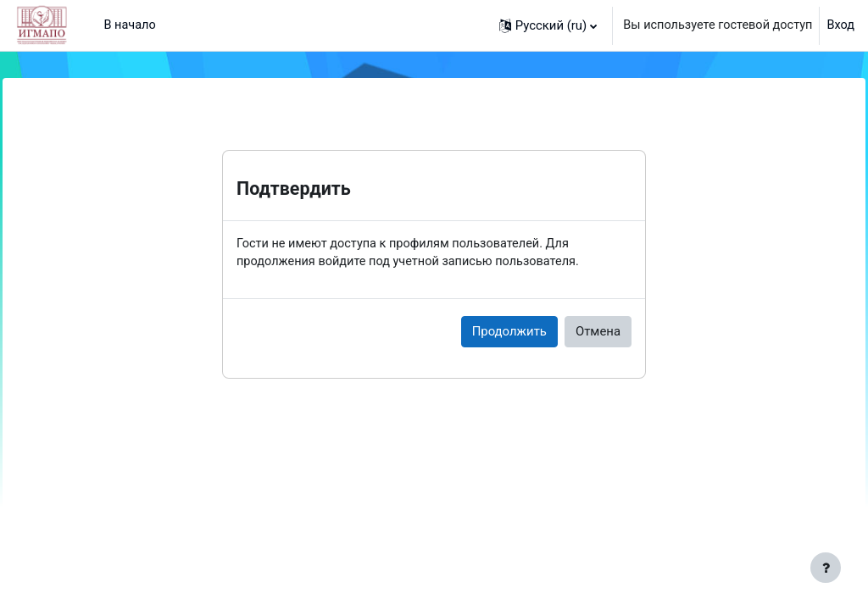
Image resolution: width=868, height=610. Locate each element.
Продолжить (509, 332)
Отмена (598, 332)
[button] (542, 25)
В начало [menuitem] (130, 25)
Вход (840, 25)
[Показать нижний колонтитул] (826, 568)
